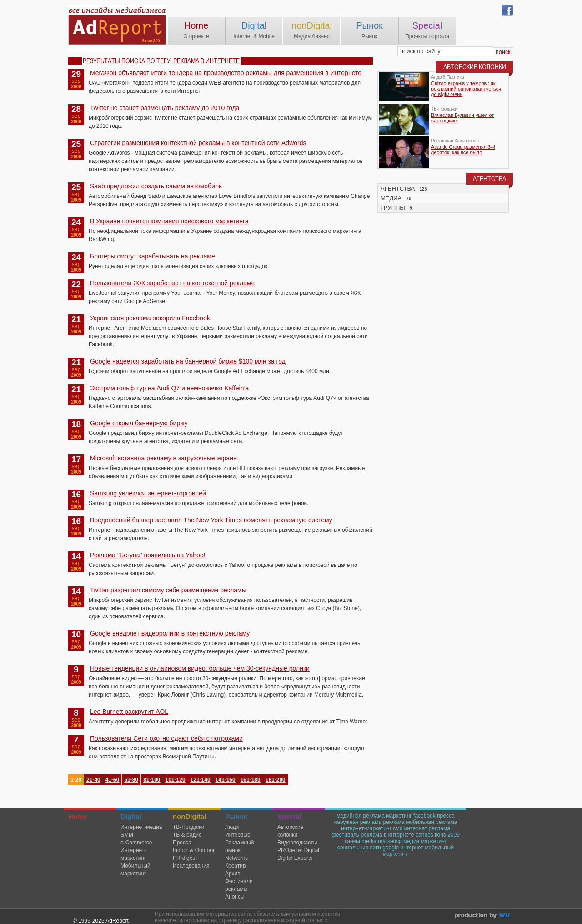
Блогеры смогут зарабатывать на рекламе (153, 256)
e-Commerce (136, 843)
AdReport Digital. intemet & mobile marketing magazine (117, 28)
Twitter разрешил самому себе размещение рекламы (168, 590)
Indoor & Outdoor (194, 850)
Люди (232, 827)
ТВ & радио (187, 835)
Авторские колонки (290, 831)
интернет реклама (427, 828)
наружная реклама (358, 822)
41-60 (113, 780)
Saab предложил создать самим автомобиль (156, 186)
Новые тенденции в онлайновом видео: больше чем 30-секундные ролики (200, 668)
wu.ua (483, 916)
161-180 (251, 780)
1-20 (76, 780)
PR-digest (185, 858)
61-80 (131, 780)
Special (427, 25)
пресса (446, 816)
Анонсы (235, 897)
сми (398, 828)
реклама (394, 822)
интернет (412, 848)
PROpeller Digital (298, 850)
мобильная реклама (431, 822)
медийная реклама (361, 816)
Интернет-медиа (141, 827)
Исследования (191, 866)
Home (196, 25)
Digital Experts (295, 858)
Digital (254, 25)
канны (352, 841)
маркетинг (399, 816)
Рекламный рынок (239, 846)
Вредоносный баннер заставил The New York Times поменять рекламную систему (211, 520)
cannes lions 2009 (438, 835)
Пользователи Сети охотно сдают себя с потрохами (166, 738)
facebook (424, 816)
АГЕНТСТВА (398, 189)
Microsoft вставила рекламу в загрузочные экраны (164, 458)
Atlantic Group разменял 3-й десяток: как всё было (463, 150)
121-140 (201, 780)
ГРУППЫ (393, 208)
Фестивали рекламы (239, 885)
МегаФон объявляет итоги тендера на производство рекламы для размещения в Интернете (226, 73)
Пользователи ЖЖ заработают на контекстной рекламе (172, 283)
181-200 (276, 780)
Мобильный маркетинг (135, 870)
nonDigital (312, 25)
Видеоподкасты (297, 843)
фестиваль (345, 835)
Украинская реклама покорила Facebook (150, 318)
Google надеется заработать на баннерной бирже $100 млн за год (188, 361)
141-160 (226, 780)
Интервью (238, 835)
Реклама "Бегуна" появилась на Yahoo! (148, 555)
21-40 (93, 780)
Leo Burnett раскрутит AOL (129, 712)
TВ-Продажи (188, 827)
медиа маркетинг (425, 841)
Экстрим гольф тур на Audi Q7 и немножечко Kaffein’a (169, 388)
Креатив (235, 866)
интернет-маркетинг (366, 828)
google (391, 848)
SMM (127, 835)
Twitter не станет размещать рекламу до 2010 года (165, 108)
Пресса (182, 843)
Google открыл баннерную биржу (139, 423)
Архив (233, 874)
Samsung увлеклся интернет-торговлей (148, 493)
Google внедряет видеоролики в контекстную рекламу (170, 633)
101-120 (176, 780)
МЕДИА (391, 198)
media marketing (382, 841)
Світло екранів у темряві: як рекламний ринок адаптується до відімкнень (466, 89)
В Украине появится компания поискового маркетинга (169, 221)
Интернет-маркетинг (133, 854)
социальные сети (359, 848)
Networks (236, 858)
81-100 (152, 780)
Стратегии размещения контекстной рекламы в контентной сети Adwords (198, 143)
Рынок (369, 25)
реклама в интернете (387, 835)
